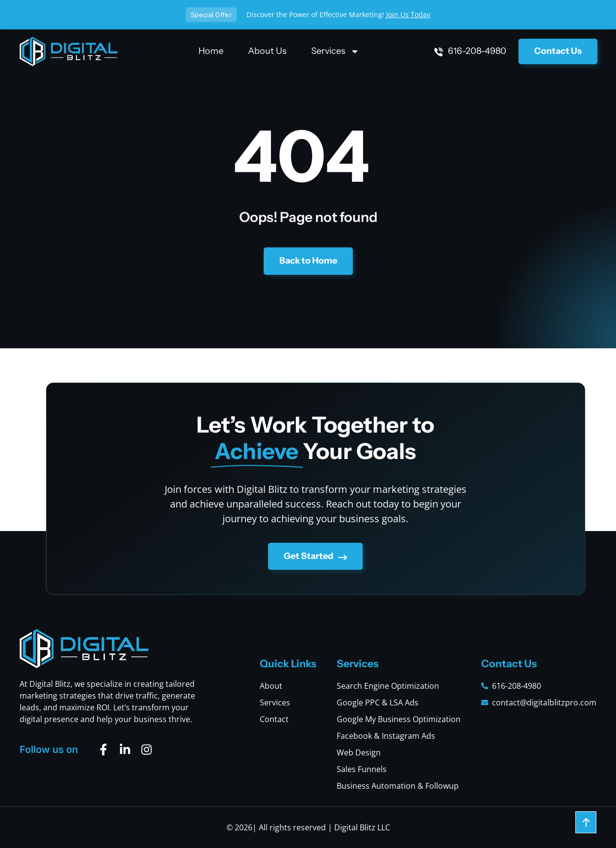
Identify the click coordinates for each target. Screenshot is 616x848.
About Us (267, 51)
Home (211, 51)
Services (335, 51)
